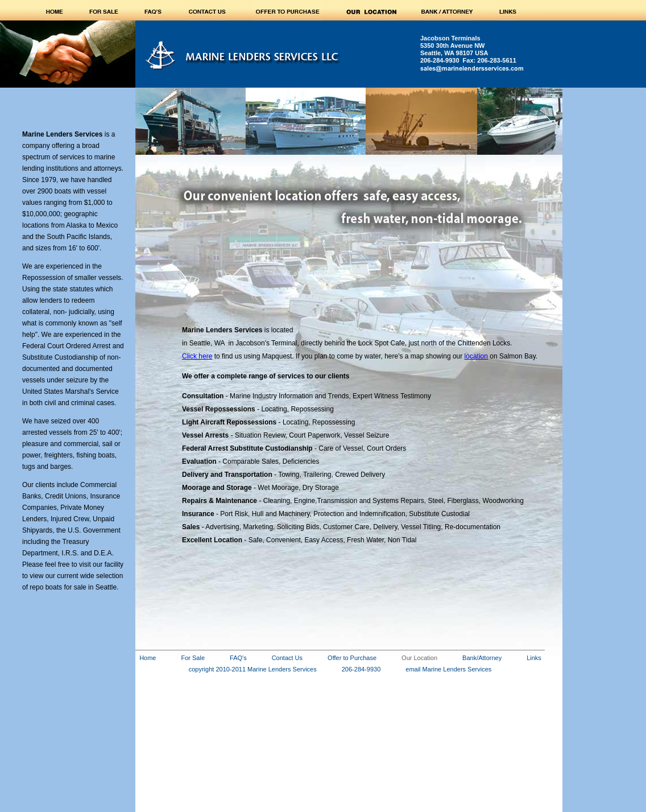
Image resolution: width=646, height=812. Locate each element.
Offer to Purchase (352, 658)
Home (148, 658)
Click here (197, 356)
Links (534, 658)
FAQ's (238, 658)
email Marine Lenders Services (448, 669)
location (476, 356)
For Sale (193, 658)
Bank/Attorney (482, 658)
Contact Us (287, 658)
